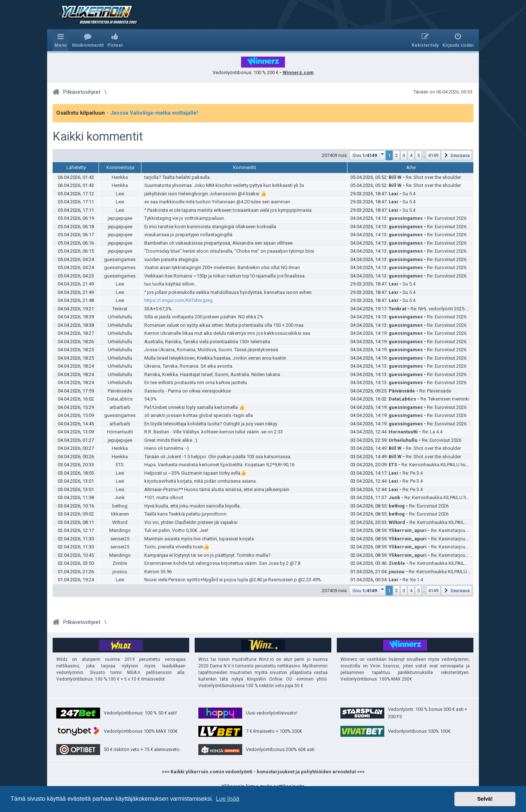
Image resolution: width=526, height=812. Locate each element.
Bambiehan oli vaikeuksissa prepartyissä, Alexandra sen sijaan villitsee (218, 243)
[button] (367, 155)
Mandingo (120, 530)
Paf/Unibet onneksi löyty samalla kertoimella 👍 (195, 407)
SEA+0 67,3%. (159, 309)
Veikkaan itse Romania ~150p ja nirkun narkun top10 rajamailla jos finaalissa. (225, 276)
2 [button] (397, 155)
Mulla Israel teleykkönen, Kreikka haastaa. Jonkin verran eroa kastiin (215, 358)
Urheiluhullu (120, 317)
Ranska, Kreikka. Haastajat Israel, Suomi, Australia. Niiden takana (212, 374)
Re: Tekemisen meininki (445, 399)
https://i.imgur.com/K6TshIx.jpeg (178, 300)
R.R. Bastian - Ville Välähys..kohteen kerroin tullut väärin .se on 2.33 (214, 432)
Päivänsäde (120, 391)
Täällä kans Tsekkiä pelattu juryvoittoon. (186, 514)
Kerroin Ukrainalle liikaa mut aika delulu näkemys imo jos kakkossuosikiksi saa (227, 333)
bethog (120, 506)
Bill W (395, 177)
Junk (120, 497)
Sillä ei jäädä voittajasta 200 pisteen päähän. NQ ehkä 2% (204, 317)
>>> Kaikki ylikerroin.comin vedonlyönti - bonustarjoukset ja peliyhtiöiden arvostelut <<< (263, 772)
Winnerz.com (298, 72)
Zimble (120, 563)
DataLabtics (120, 399)
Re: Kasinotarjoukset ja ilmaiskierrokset (472, 530)
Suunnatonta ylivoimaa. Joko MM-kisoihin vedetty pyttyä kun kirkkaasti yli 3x (224, 185)
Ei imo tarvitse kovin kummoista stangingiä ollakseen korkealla (210, 227)
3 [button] (404, 155)
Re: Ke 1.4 (413, 580)
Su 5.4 (409, 194)
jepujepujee (120, 218)
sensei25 (120, 539)
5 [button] (418, 155)
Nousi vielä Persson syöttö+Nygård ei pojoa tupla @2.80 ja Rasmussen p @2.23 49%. (233, 580)
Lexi (120, 194)
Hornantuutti (120, 432)
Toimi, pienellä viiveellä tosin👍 (177, 547)
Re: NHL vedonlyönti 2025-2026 (443, 309)
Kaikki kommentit (98, 137)
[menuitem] (88, 40)
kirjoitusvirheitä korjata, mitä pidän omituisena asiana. (201, 481)
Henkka (120, 177)
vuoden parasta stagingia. (172, 259)
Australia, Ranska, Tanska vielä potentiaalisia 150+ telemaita (207, 342)
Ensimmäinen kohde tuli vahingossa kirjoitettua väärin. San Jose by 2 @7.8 (222, 563)
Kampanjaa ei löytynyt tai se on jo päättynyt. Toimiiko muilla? (207, 555)
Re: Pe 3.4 (413, 473)
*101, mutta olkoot (164, 497)
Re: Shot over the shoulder (433, 177)
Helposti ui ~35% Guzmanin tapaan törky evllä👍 (195, 473)
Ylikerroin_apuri (408, 530)
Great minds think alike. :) (171, 440)
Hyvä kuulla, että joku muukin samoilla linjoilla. (193, 506)
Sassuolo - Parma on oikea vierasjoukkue (188, 391)
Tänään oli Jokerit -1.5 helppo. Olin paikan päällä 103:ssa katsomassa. (218, 457)
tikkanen (120, 514)
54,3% (150, 399)
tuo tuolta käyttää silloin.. (170, 284)
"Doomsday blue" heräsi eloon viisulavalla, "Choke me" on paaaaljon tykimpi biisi (229, 251)
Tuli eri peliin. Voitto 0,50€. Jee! (176, 530)
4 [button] (411, 155)
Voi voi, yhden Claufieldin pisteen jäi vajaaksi (191, 522)
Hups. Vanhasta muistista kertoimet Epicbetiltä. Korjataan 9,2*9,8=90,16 (219, 465)
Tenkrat (120, 309)
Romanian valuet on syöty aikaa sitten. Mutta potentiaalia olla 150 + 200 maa (224, 325)
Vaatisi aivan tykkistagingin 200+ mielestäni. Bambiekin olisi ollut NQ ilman (222, 267)
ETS (120, 465)
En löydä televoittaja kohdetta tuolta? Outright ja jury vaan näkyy (211, 424)
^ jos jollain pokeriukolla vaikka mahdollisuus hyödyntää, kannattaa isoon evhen (228, 292)
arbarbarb (120, 407)
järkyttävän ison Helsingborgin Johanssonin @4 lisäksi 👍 (205, 194)
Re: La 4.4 (432, 432)
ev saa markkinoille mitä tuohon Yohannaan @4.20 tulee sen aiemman (217, 202)
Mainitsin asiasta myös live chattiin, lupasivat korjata (199, 539)
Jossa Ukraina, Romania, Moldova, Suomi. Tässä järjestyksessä (211, 350)
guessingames (406, 218)
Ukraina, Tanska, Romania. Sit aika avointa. (189, 366)
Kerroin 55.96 (158, 572)
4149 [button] (433, 155)
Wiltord (120, 522)
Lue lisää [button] (228, 799)
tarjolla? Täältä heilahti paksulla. (178, 177)
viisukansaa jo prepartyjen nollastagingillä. (189, 235)
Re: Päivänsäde (435, 391)
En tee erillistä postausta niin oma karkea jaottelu (196, 382)
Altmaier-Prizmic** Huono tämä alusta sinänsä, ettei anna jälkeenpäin (217, 489)
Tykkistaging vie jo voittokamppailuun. (185, 218)
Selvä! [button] (485, 799)
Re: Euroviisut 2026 (447, 218)
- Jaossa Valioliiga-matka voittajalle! (152, 113)
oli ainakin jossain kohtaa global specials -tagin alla (199, 415)
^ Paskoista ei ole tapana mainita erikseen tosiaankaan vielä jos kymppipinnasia (228, 210)
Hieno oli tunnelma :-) (167, 448)
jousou (120, 572)
